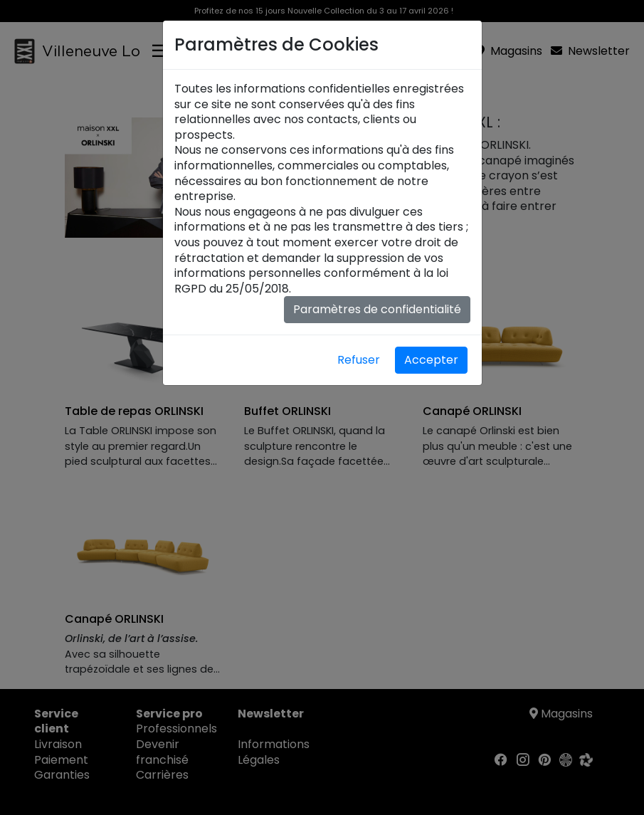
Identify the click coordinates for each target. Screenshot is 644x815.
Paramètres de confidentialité (377, 309)
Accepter (431, 360)
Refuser (359, 360)
